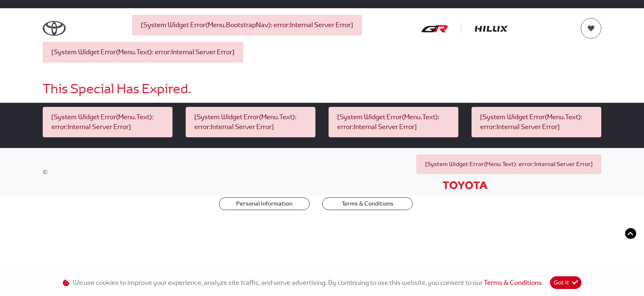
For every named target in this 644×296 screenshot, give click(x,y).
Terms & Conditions (368, 203)
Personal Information (264, 203)
